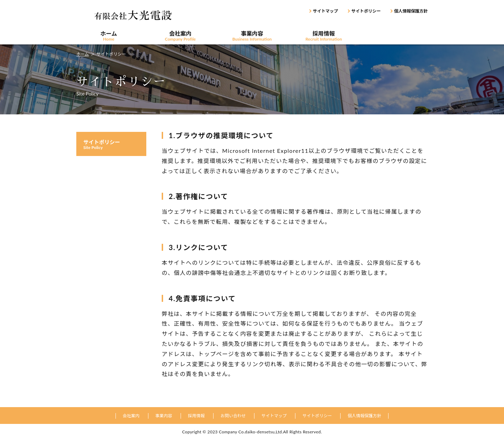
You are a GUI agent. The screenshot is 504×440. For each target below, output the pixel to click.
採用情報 (324, 36)
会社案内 (180, 36)
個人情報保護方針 (411, 11)
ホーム (109, 36)
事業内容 (252, 36)
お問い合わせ (395, 36)
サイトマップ (325, 11)
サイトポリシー (366, 11)
